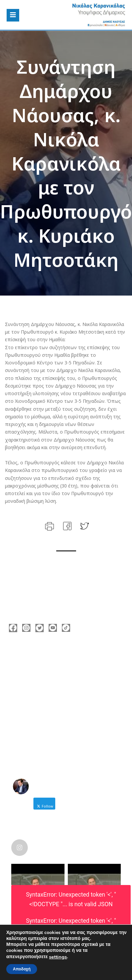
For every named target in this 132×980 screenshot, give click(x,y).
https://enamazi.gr (40, 695)
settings (58, 957)
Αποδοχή (22, 969)
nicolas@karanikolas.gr (45, 685)
